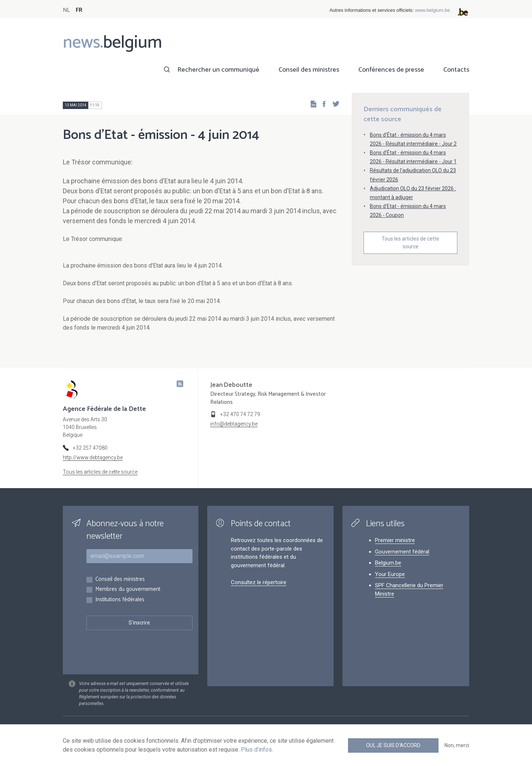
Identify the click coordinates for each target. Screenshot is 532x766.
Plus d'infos (256, 750)
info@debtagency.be (234, 424)
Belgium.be (388, 563)
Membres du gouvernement (128, 590)
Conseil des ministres (309, 70)
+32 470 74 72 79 (240, 414)
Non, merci (457, 745)
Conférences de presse (391, 70)
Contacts (456, 70)
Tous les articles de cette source (410, 243)
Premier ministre (395, 540)
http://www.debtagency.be (93, 457)
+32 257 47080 (90, 448)
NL (66, 10)
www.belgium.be (432, 10)
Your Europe (390, 574)
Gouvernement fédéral (402, 552)
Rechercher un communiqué (218, 70)
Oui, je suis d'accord (393, 745)
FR (79, 10)
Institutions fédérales (120, 600)
